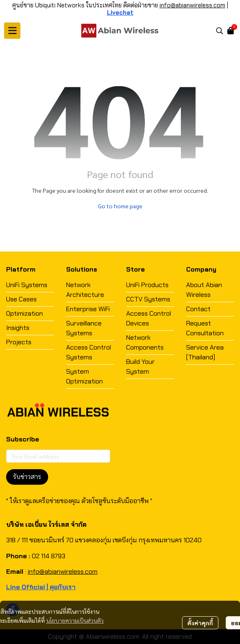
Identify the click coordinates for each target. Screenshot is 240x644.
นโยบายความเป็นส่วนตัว (75, 620)
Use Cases (21, 299)
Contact (198, 309)
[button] (220, 31)
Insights (18, 328)
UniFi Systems (27, 285)
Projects (19, 342)
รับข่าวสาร (27, 477)
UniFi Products (147, 285)
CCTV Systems (148, 299)
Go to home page (120, 206)
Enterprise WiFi (88, 309)
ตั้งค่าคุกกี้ (200, 623)
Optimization (24, 313)
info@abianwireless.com (192, 5)
